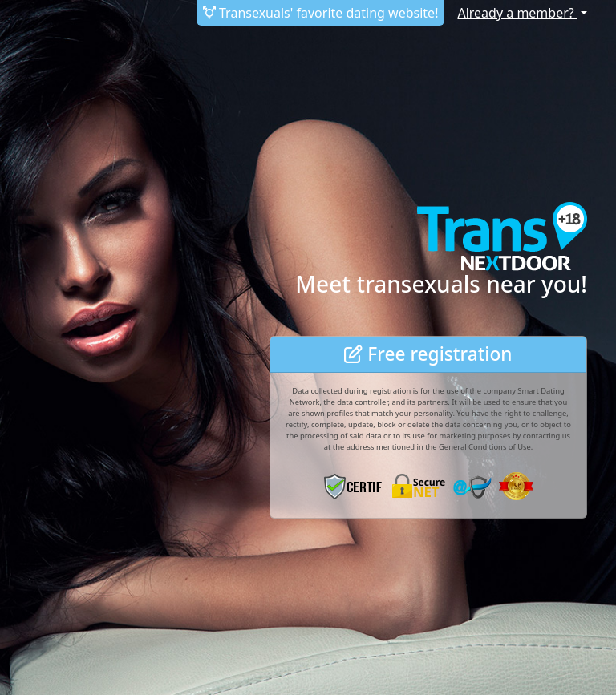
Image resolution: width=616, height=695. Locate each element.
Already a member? (517, 13)
